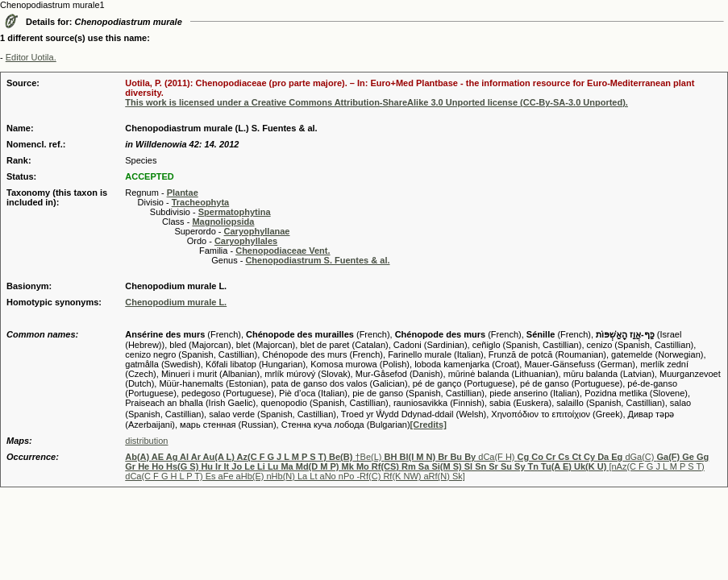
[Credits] (428, 425)
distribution (146, 441)
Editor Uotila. (31, 57)
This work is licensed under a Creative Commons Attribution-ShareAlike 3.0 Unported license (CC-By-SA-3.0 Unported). (376, 102)
